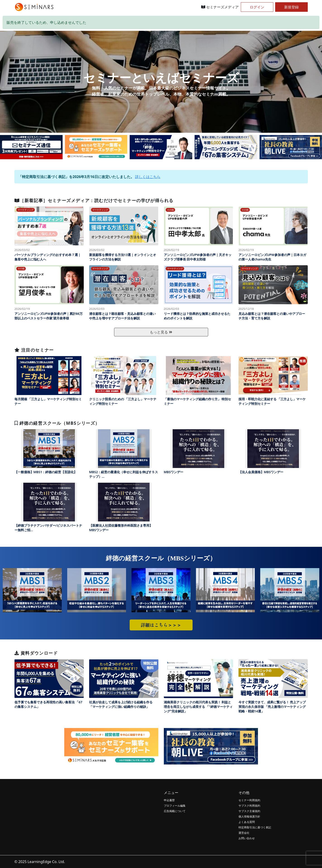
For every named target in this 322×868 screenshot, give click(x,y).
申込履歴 (169, 800)
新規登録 (291, 7)
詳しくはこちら (148, 177)
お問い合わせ (247, 838)
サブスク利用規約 (249, 806)
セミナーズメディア (220, 7)
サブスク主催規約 (249, 811)
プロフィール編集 (175, 806)
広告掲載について (175, 811)
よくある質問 (247, 822)
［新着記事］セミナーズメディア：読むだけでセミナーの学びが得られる (94, 200)
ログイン (257, 7)
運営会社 (244, 833)
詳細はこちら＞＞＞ (161, 625)
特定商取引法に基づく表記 (255, 827)
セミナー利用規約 (249, 800)
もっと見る (161, 332)
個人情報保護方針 (249, 816)
